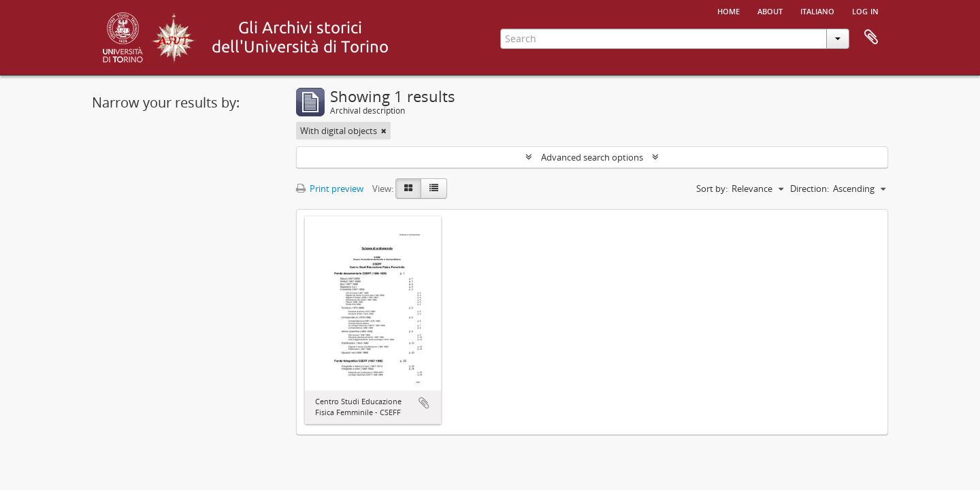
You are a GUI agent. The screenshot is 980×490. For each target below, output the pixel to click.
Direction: (810, 189)
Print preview (330, 189)
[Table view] (434, 189)
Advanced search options (592, 157)
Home (729, 10)
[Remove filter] (384, 131)
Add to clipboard (424, 403)
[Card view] (408, 189)
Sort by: (712, 189)
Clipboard (871, 37)
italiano (817, 10)
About (770, 10)
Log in (865, 10)
